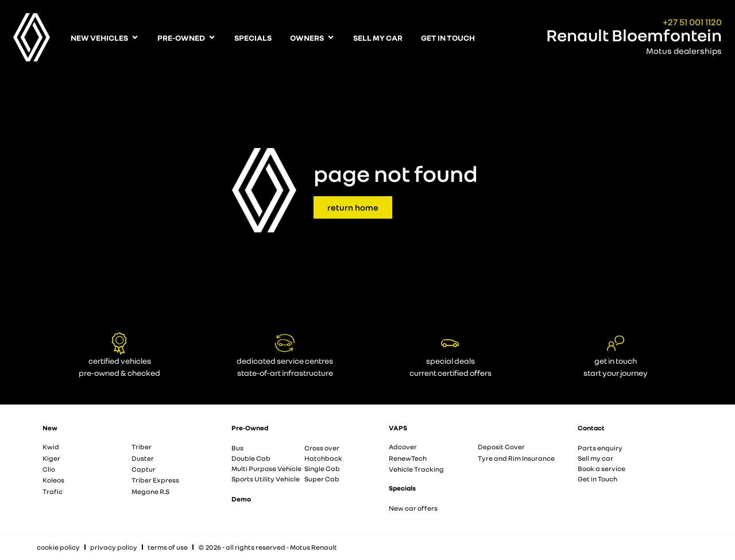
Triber (142, 447)
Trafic (53, 491)
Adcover (403, 447)
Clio (49, 469)
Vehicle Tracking (416, 469)
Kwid (51, 447)
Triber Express (155, 480)
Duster (143, 458)
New (50, 428)
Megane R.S (150, 491)
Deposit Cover (501, 447)
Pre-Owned (250, 428)
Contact (591, 428)
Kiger (51, 458)
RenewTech (408, 458)
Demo (241, 499)
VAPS (398, 428)
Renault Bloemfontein (634, 35)
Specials (402, 488)
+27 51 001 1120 (692, 22)
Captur (144, 469)
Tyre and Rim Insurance (516, 458)
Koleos (53, 480)
